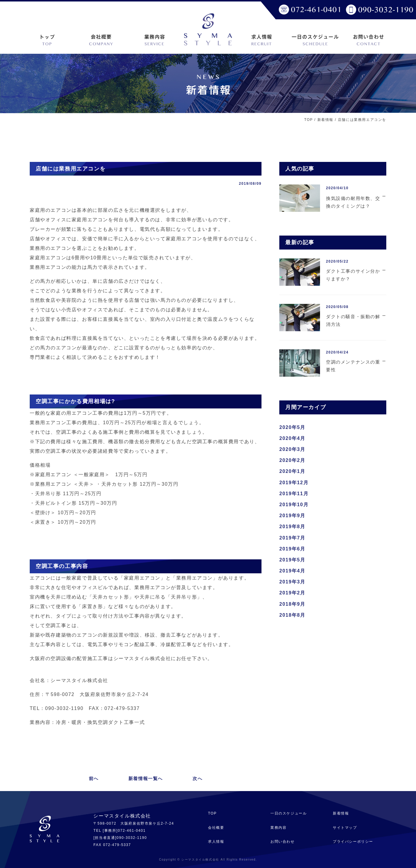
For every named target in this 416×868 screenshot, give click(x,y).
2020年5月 (292, 427)
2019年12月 (294, 483)
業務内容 (278, 828)
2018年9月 (292, 604)
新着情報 (325, 120)
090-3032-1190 (132, 838)
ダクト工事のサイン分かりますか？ (353, 275)
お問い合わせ (283, 842)
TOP (309, 120)
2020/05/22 (337, 261)
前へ (94, 778)
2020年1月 (292, 471)
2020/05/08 (337, 307)
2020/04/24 (337, 352)
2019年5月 (292, 560)
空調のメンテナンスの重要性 (353, 366)
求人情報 (216, 842)
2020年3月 (292, 449)
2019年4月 (292, 571)
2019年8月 (292, 527)
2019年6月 (292, 549)
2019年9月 (292, 516)
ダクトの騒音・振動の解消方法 (353, 320)
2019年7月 (292, 538)
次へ (197, 778)
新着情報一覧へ (146, 778)
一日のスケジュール (289, 813)
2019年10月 (294, 505)
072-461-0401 (132, 831)
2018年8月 (292, 615)
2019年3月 (292, 582)
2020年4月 (292, 438)
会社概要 (216, 828)
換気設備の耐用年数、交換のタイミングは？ (353, 202)
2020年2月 (292, 460)
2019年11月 (294, 494)
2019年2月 (292, 593)
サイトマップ (345, 828)
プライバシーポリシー (353, 842)
